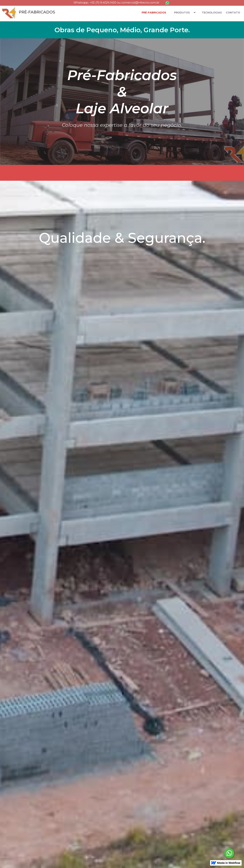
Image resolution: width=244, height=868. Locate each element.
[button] (184, 12)
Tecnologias (212, 12)
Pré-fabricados (154, 12)
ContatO (233, 12)
